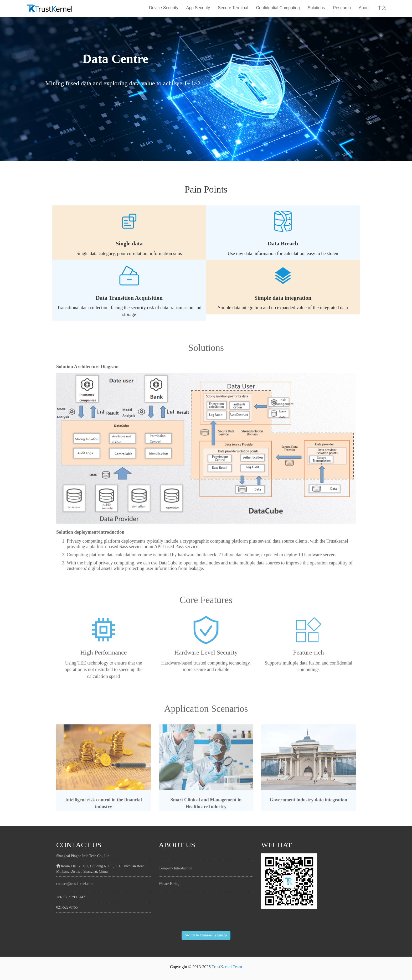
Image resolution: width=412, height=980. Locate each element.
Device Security (164, 8)
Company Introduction (175, 868)
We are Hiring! (170, 884)
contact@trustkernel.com (75, 884)
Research (342, 8)
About (364, 8)
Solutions (316, 8)
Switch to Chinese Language (206, 935)
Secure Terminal (233, 8)
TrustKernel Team (227, 967)
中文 (382, 8)
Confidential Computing (278, 8)
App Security (198, 8)
